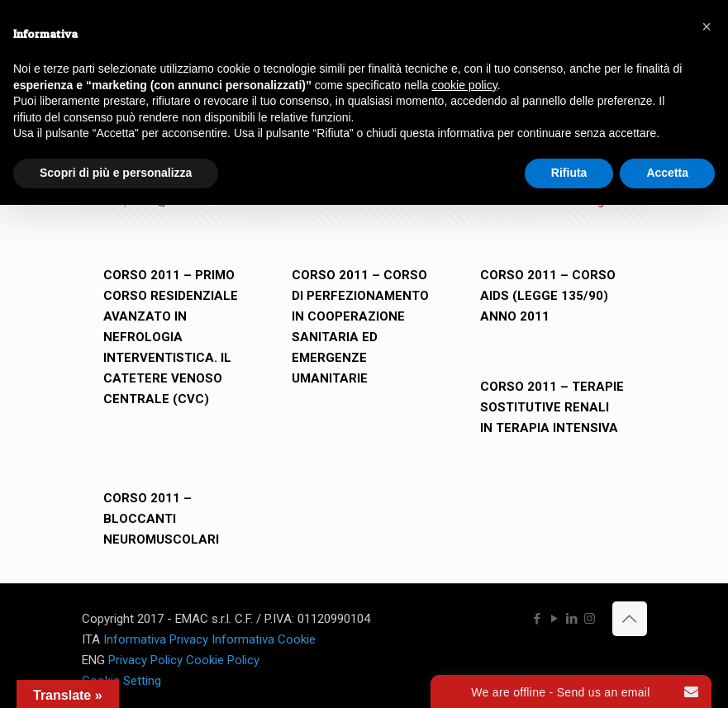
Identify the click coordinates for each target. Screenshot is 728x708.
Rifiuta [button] (569, 173)
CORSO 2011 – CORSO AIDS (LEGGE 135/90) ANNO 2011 (548, 296)
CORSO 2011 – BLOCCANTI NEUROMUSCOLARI (161, 519)
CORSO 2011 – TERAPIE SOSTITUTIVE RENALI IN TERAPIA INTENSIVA (552, 407)
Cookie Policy (223, 660)
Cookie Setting (121, 681)
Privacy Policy (145, 660)
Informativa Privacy (156, 639)
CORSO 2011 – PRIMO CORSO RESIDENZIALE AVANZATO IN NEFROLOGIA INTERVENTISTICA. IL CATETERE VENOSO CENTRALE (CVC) (171, 337)
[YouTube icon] (555, 619)
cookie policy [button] (465, 85)
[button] (707, 26)
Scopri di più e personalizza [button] (116, 173)
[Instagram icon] (590, 619)
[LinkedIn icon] (572, 619)
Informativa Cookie (264, 639)
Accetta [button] (667, 173)
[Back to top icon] (630, 619)
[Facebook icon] (538, 619)
